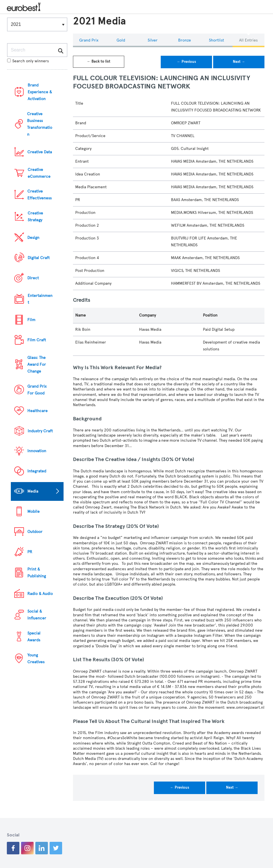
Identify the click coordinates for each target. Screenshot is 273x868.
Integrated (37, 471)
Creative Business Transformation (40, 124)
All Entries (248, 40)
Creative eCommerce (39, 173)
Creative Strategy (35, 217)
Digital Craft (39, 258)
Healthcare (37, 411)
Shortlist (216, 40)
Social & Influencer (37, 615)
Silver (153, 40)
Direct (33, 278)
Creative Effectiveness (39, 195)
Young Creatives (36, 659)
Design (33, 238)
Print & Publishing (37, 573)
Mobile (33, 511)
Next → (239, 62)
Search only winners (28, 61)
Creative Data (40, 152)
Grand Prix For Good (37, 390)
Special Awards (34, 637)
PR (30, 552)
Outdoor (35, 532)
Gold (121, 40)
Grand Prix (89, 40)
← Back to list (99, 61)
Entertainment (40, 299)
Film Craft (37, 340)
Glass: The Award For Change (37, 364)
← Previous (187, 62)
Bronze (185, 40)
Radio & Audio (40, 594)
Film (31, 320)
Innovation (37, 451)
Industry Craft (40, 431)
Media (33, 491)
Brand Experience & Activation (40, 92)
